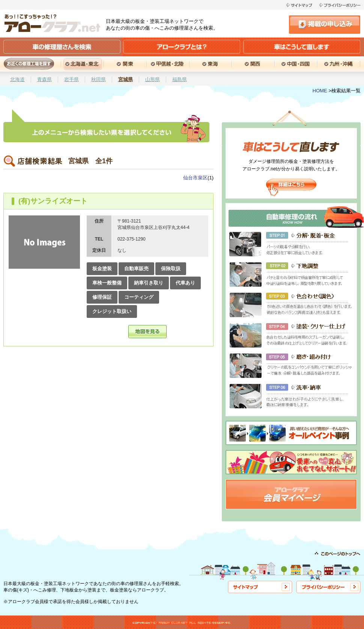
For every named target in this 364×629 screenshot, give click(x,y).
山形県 (153, 79)
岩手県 (71, 79)
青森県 (44, 79)
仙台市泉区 (195, 178)
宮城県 (126, 79)
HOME (320, 91)
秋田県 (99, 79)
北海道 (17, 79)
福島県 (180, 79)
